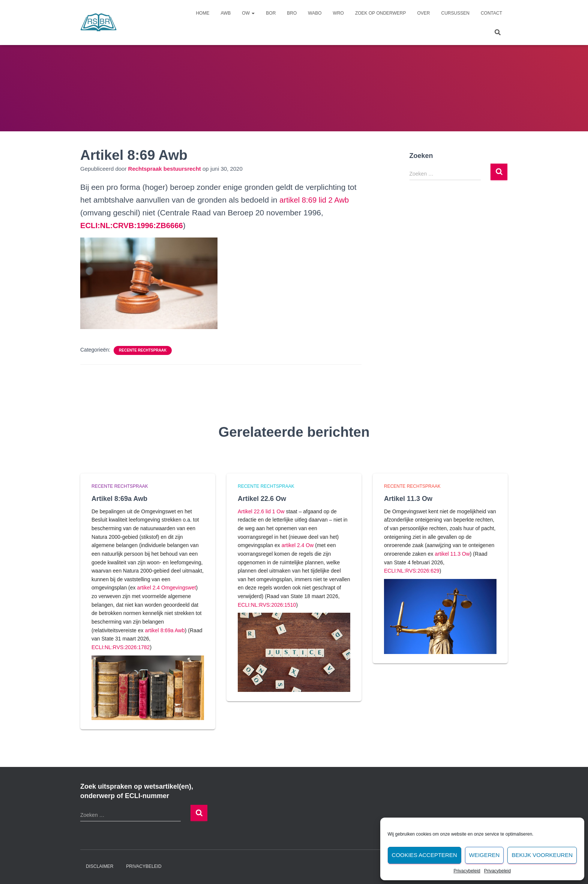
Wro (338, 13)
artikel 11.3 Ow (452, 554)
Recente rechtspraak (143, 350)
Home (202, 13)
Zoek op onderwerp (381, 13)
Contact (491, 13)
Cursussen (455, 13)
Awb (226, 13)
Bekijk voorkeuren (542, 855)
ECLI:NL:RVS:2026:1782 (121, 647)
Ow (248, 13)
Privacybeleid (467, 871)
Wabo (315, 13)
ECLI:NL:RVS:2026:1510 (267, 605)
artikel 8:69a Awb (165, 630)
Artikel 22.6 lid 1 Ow (261, 511)
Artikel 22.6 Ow (262, 499)
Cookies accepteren (424, 855)
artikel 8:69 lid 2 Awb (315, 200)
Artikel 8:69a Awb (119, 499)
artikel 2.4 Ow (298, 545)
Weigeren (484, 855)
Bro (292, 13)
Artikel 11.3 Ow (408, 499)
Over (424, 13)
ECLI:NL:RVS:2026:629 (412, 571)
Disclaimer (100, 866)
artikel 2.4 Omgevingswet (166, 588)
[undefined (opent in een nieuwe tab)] (133, 225)
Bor (271, 13)
